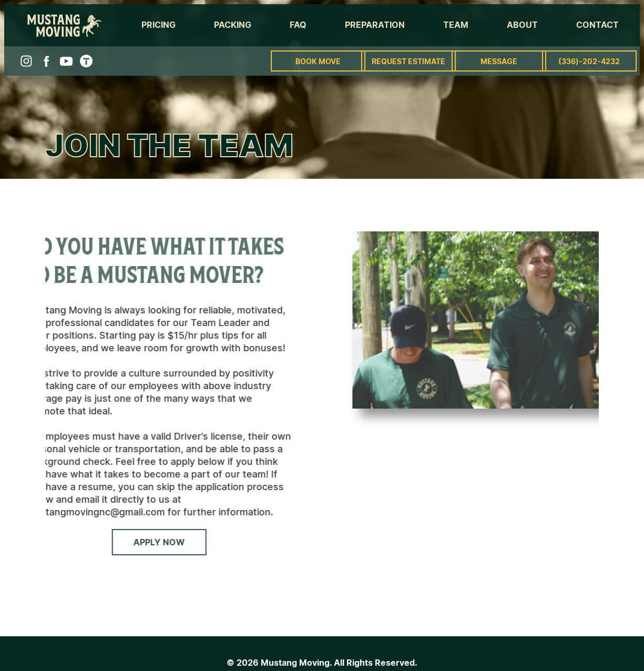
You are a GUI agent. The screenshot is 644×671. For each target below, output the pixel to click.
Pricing (159, 25)
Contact (597, 25)
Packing (233, 25)
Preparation (375, 25)
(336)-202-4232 (589, 61)
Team (456, 25)
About (522, 25)
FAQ (298, 25)
